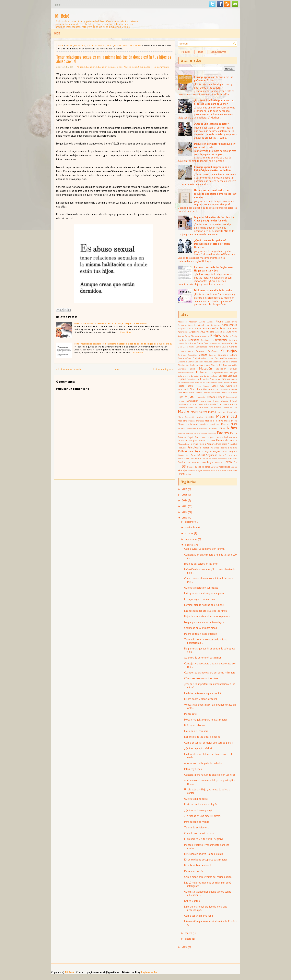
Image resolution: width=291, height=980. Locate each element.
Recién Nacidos (211, 448)
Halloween (215, 393)
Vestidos (192, 471)
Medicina (183, 421)
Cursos (211, 358)
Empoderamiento (220, 372)
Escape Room (212, 376)
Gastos (206, 386)
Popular (186, 52)
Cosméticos (192, 355)
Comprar (200, 351)
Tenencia (218, 462)
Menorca (200, 421)
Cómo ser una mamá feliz (198, 916)
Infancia (224, 401)
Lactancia (182, 408)
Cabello (181, 343)
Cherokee (225, 343)
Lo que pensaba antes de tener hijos (204, 622)
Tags (200, 52)
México (227, 421)
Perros (202, 440)
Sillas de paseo (210, 459)
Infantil (234, 401)
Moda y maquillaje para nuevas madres (206, 720)
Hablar (207, 393)
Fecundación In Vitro (190, 383)
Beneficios (194, 340)
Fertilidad (233, 383)
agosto (189, 545)
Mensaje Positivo (214, 421)
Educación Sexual (96, 45)
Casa (206, 343)
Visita (188, 474)
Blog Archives (218, 52)
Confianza (213, 351)
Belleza (227, 336)
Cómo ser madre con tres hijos (201, 678)
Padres (118, 45)
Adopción (182, 328)
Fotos (190, 386)
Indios (216, 401)
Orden (204, 433)
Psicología (194, 447)
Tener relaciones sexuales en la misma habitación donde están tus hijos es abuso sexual (114, 59)
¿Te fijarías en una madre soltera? (203, 816)
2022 (185, 512)
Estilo (189, 379)
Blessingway (206, 340)
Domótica (182, 369)
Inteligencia (183, 404)
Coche (192, 347)
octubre (189, 533)
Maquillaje (232, 412)
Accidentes (182, 325)
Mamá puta (190, 714)
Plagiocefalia (184, 444)
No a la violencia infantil (198, 865)
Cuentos (213, 355)
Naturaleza (202, 429)
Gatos (215, 386)
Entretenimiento (198, 376)
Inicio (58, 5)
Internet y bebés (193, 769)
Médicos (192, 421)
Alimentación (210, 328)
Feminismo (223, 383)
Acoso (191, 325)
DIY (221, 365)
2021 (185, 518)
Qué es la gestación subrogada (201, 588)
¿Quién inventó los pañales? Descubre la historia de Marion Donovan (212, 244)
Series (181, 459)
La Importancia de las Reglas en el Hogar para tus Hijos (214, 269)
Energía (233, 372)
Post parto (222, 444)
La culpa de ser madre (196, 731)
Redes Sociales (229, 448)
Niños (110, 45)
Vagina (234, 467)
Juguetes (232, 404)
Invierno (210, 404)
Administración (214, 325)
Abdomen (193, 322)
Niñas (222, 428)
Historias (212, 397)
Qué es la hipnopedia (196, 799)
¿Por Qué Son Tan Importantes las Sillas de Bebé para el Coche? (214, 102)
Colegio (225, 347)
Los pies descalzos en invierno (201, 564)
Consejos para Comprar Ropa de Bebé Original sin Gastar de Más (212, 169)
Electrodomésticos (186, 372)
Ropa (193, 455)
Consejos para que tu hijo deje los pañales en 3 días (214, 79)
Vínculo (214, 471)
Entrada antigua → (164, 369)
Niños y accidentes (195, 725)
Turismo (206, 467)
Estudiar (196, 379)
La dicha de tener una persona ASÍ (203, 693)
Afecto (190, 328)
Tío (235, 462)
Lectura (199, 407)
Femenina (213, 383)
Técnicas (195, 462)
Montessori (192, 424)
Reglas (217, 451)
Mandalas (222, 412)
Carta (200, 343)
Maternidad (227, 416)
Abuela (210, 322)
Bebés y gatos (192, 901)
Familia (225, 379)
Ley (211, 408)
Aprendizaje (183, 332)
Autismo (210, 332)
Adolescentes (229, 325)
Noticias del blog (193, 433)
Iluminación (192, 401)
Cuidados (223, 355)
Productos (182, 448)
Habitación (189, 392)
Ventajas (183, 470)
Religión (233, 451)
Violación (222, 471)
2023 (185, 506)
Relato (224, 451)
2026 (185, 489)
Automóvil (232, 332)
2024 (185, 501)
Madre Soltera (199, 412)
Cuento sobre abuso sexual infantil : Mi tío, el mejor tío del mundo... (111, 323)
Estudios (205, 379)
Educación (80, 45)
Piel (208, 441)
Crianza (203, 355)
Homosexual (232, 397)
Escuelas (232, 376)
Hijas (181, 397)
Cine (180, 347)
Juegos (223, 404)
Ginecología (196, 389)
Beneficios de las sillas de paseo (202, 737)
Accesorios (231, 322)
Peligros (193, 440)
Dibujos (181, 365)
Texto (228, 462)
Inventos (202, 404)
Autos (181, 336)
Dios (187, 365)
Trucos (198, 467)
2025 (185, 495)
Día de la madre (229, 362)
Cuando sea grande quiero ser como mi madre (210, 673)
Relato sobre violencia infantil (201, 699)
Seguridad (212, 455)
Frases (198, 386)
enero (188, 939)
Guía (180, 393)
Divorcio (215, 365)
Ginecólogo (209, 389)
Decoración (221, 358)
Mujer (234, 424)
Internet (193, 404)
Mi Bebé (62, 16)
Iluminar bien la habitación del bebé (204, 605)
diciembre (190, 522)
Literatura (227, 408)
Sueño (181, 462)
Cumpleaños (184, 358)
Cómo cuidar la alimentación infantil (204, 549)
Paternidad (222, 437)
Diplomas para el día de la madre (213, 290)
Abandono (182, 322)
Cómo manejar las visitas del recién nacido (208, 877)
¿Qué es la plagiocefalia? (198, 748)
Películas (183, 440)
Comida (233, 347)
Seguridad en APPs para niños (201, 628)
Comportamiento (185, 351)
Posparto (211, 444)
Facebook (215, 379)
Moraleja (204, 424)
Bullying (233, 340)
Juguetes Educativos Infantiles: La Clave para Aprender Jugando (214, 219)
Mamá (212, 412)
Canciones (191, 343)
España (182, 379)
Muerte (225, 424)
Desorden (217, 362)
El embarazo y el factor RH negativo (204, 839)
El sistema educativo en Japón (201, 804)
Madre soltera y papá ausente (201, 634)
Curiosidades (199, 358)
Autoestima (220, 332)
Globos (219, 389)
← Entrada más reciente (68, 369)
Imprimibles (206, 401)
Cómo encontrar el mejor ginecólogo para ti (209, 743)
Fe (179, 383)
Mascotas (209, 417)
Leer (206, 408)
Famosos (233, 379)
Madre (184, 411)
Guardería (233, 389)
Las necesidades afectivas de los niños (206, 611)
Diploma (194, 365)
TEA (188, 462)
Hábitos (199, 393)
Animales (232, 328)
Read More (126, 332)
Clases (186, 347)
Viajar (199, 470)
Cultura (233, 355)
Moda (181, 424)
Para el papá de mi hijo (197, 822)
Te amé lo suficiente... (197, 828)
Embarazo (203, 372)
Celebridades (214, 343)
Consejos (229, 351)
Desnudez (208, 362)
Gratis (225, 389)
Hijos (189, 396)
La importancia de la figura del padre (204, 593)
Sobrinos (232, 458)
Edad (192, 369)
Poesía (202, 444)
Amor (223, 328)
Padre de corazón (194, 871)
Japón (217, 404)
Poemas (194, 444)
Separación (231, 455)
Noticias (181, 433)
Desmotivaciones (195, 362)
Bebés (216, 336)
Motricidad (215, 424)
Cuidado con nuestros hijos (199, 833)
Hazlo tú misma (229, 393)
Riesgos (181, 455)
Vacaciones (224, 467)
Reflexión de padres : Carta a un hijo (204, 854)
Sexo (126, 45)
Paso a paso (208, 437)
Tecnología (207, 462)
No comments (161, 67)
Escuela (223, 376)
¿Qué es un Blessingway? (198, 810)
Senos (221, 455)
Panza (234, 433)
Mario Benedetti (186, 417)
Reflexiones (186, 451)
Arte (203, 332)
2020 (185, 947)
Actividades (200, 325)
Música (182, 428)
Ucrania (214, 467)
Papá (190, 437)
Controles (182, 355)
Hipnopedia (201, 397)
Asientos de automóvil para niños (203, 658)
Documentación (230, 365)
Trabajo (190, 467)
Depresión (233, 358)
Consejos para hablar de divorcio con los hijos (210, 775)
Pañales (182, 437)
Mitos (234, 421)
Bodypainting (220, 340)
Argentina (194, 332)
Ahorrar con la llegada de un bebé (203, 763)
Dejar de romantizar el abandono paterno (207, 616)
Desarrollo (182, 362)
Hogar (221, 397)
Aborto (202, 322)
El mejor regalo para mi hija (199, 599)
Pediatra (233, 437)
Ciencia (233, 343)
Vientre (206, 471)
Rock (188, 455)
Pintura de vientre (227, 440)
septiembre (191, 539)
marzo (189, 933)
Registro (208, 451)
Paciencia (212, 433)
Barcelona (205, 336)
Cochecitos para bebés (208, 347)
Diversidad (204, 365)
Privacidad (232, 444)
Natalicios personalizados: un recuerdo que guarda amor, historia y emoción (215, 194)
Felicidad (204, 383)
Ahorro (198, 328)
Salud (201, 455)
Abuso (69, 45)
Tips (182, 466)
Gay (222, 386)
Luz (235, 408)
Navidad (213, 428)
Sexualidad (136, 45)
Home (60, 45)
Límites (217, 408)
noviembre (191, 528)
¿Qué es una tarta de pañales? (211, 124)
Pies (213, 441)
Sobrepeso (222, 459)
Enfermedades (184, 376)
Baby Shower (192, 336)
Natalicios (191, 429)
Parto (198, 437)
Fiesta (181, 386)
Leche (191, 408)
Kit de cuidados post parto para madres (206, 860)
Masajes (199, 417)
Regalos (199, 451)
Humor (181, 401)
